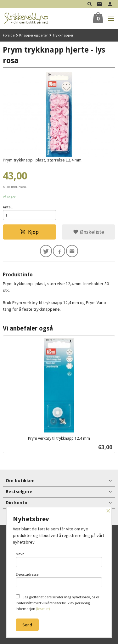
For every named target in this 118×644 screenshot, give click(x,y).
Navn (59, 559)
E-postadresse (59, 580)
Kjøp (29, 232)
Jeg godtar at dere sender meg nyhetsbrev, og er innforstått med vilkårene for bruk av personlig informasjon (57, 603)
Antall (8, 207)
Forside (9, 35)
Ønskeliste (89, 232)
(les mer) (43, 609)
